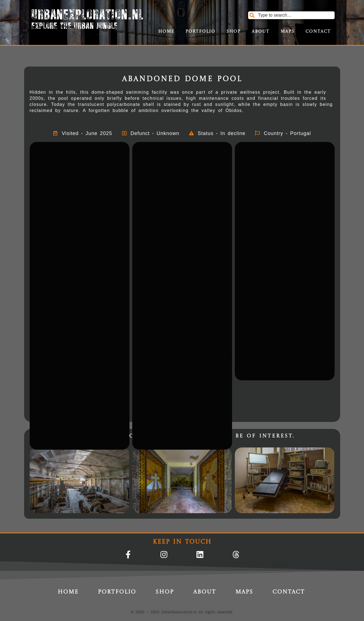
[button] (80, 175)
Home (166, 32)
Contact (318, 32)
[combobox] (291, 15)
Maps (287, 32)
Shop (234, 32)
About (261, 32)
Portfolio (200, 32)
